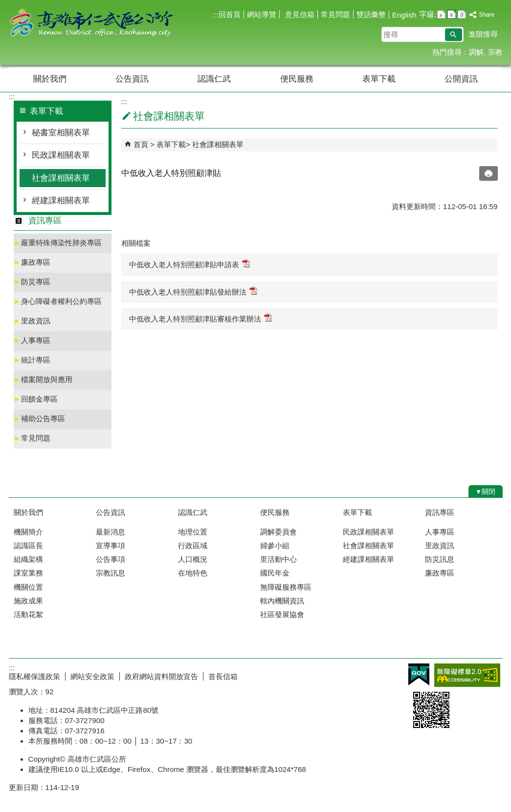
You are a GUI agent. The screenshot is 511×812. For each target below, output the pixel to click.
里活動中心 (278, 559)
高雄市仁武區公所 (91, 24)
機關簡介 (28, 532)
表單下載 (379, 79)
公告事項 (111, 559)
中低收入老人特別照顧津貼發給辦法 (193, 291)
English (404, 15)
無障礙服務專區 (286, 587)
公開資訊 (461, 79)
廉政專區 (32, 262)
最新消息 (111, 532)
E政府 (419, 674)
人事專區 (32, 340)
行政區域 (193, 545)
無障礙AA (467, 675)
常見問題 (335, 14)
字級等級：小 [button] (441, 14)
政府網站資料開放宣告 (161, 676)
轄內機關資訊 (282, 601)
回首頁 (230, 14)
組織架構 (28, 559)
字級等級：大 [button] (462, 14)
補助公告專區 (39, 418)
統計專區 (32, 360)
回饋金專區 (36, 399)
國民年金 (275, 573)
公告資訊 (132, 79)
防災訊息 (440, 559)
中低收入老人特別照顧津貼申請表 (189, 264)
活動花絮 (28, 614)
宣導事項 (111, 545)
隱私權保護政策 (34, 676)
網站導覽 (262, 14)
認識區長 (28, 545)
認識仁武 (214, 79)
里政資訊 (32, 321)
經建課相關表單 (61, 201)
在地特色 (193, 573)
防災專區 (32, 282)
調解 (476, 52)
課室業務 (28, 573)
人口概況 (193, 559)
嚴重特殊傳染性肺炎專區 (58, 243)
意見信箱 (298, 14)
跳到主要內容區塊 (5, 5)
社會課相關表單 (61, 178)
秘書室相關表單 (61, 133)
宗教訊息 (111, 573)
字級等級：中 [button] (452, 14)
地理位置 (193, 532)
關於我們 (50, 79)
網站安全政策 (92, 676)
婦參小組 (275, 545)
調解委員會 (278, 532)
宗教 (495, 52)
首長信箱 (223, 676)
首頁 (141, 144)
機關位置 (28, 587)
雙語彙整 (371, 14)
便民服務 (297, 79)
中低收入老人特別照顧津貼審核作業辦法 (200, 318)
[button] (454, 35)
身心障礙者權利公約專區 (58, 301)
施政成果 (28, 601)
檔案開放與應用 (43, 379)
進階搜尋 (483, 34)
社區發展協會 (282, 614)
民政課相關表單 (61, 155)
